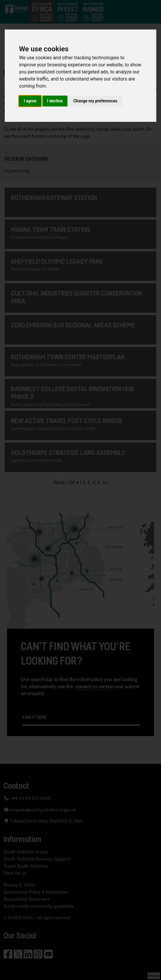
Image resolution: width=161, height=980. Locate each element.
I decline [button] (55, 101)
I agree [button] (30, 101)
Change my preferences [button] (95, 101)
